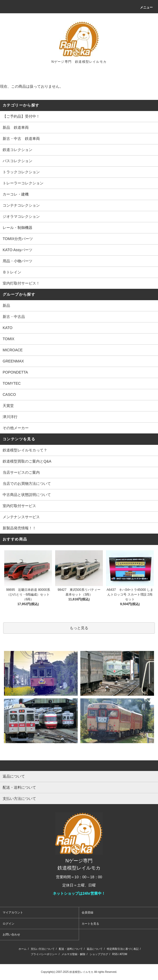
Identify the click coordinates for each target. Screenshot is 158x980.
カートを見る (90, 924)
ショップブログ (99, 954)
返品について (95, 949)
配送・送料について (71, 949)
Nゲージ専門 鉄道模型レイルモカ (79, 62)
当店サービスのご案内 (21, 472)
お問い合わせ (11, 934)
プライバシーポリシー (44, 954)
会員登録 (87, 912)
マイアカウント (13, 912)
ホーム (23, 949)
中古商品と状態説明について (27, 495)
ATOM (124, 954)
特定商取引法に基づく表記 (123, 949)
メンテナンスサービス (21, 517)
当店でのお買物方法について (27, 484)
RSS (115, 954)
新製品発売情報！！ (19, 528)
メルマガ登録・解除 (73, 954)
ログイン (8, 924)
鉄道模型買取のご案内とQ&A (27, 461)
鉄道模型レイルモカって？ (25, 450)
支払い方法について (43, 949)
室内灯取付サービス (19, 506)
